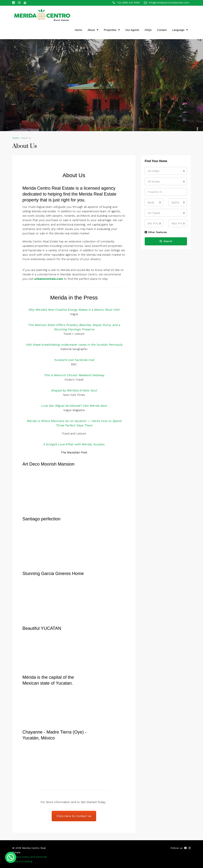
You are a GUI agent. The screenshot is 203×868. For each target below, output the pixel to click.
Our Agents (132, 30)
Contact (162, 30)
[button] (11, 857)
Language (178, 30)
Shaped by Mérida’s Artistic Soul (74, 390)
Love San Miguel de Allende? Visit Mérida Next (74, 406)
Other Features (156, 232)
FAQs (148, 30)
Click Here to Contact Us (74, 816)
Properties (110, 30)
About (91, 30)
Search (166, 241)
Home (78, 30)
